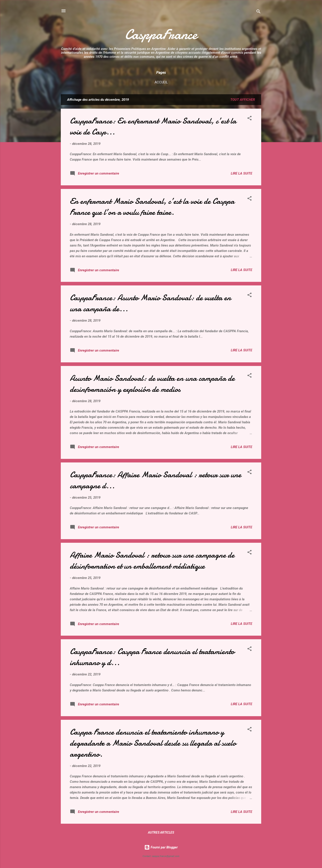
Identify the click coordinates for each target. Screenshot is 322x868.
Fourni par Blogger (161, 847)
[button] (249, 119)
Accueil (161, 82)
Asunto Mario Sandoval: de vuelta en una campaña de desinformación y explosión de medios (152, 384)
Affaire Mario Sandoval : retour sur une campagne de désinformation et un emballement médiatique (152, 561)
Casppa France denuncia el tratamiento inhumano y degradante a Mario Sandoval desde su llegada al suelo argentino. (153, 743)
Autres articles (161, 832)
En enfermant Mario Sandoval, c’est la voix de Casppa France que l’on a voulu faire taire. (152, 207)
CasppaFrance (161, 34)
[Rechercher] (259, 12)
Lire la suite (241, 173)
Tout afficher (243, 100)
